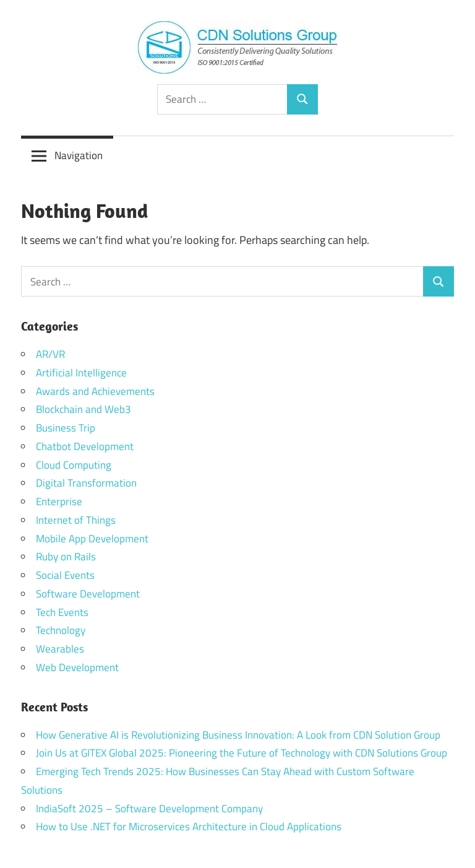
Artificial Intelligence (81, 373)
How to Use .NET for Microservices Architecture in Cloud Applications (189, 827)
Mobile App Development (92, 539)
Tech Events (62, 612)
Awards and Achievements (95, 391)
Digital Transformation (86, 483)
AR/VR (50, 354)
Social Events (65, 575)
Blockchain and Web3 (83, 409)
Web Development (77, 667)
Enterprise (59, 501)
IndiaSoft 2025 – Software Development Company (149, 809)
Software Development (88, 594)
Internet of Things (76, 520)
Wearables (60, 649)
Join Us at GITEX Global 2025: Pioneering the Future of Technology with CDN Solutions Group (242, 753)
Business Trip (66, 428)
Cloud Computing (74, 465)
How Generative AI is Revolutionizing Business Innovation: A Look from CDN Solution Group (238, 735)
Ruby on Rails (66, 557)
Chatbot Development (85, 446)
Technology (61, 630)
